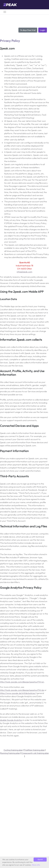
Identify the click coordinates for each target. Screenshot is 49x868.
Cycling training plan (13, 750)
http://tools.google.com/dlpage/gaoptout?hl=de (22, 690)
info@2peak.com (24, 272)
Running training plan (10, 753)
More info (36, 865)
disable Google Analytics (11, 720)
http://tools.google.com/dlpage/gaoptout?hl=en (22, 682)
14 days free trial (28, 30)
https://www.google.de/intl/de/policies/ (18, 693)
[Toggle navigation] (5, 12)
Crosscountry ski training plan (35, 753)
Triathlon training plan (34, 750)
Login (43, 30)
